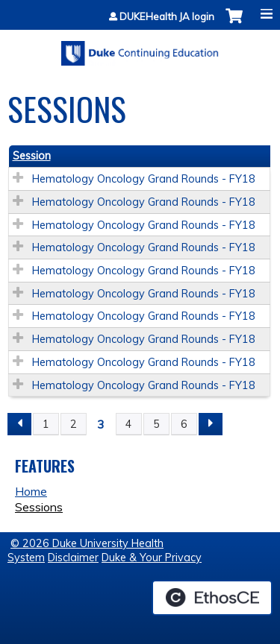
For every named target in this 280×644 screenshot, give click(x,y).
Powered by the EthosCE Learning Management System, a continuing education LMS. (212, 598)
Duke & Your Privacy (152, 558)
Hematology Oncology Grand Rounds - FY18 (144, 179)
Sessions (39, 507)
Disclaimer (73, 558)
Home (31, 491)
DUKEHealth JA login (167, 17)
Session (32, 156)
